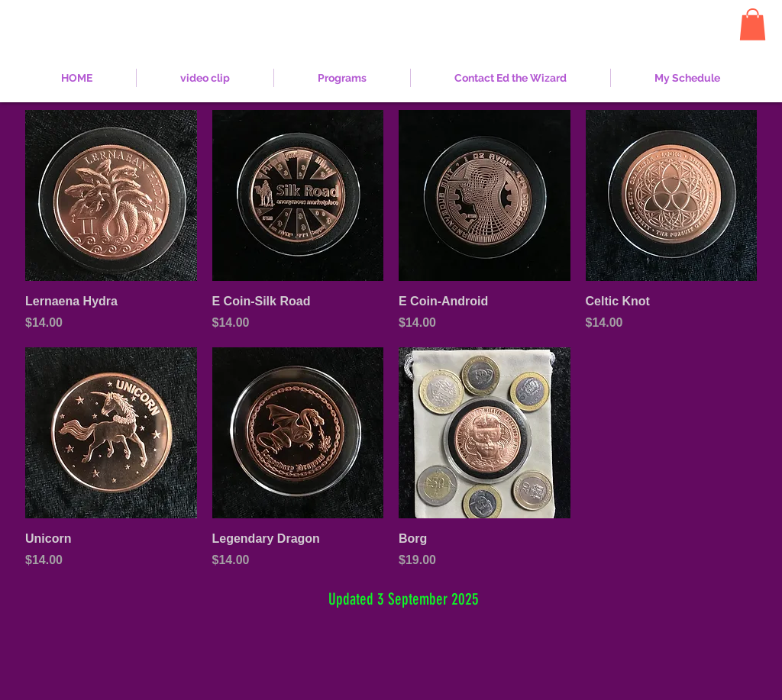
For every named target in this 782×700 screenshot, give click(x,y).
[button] (753, 24)
